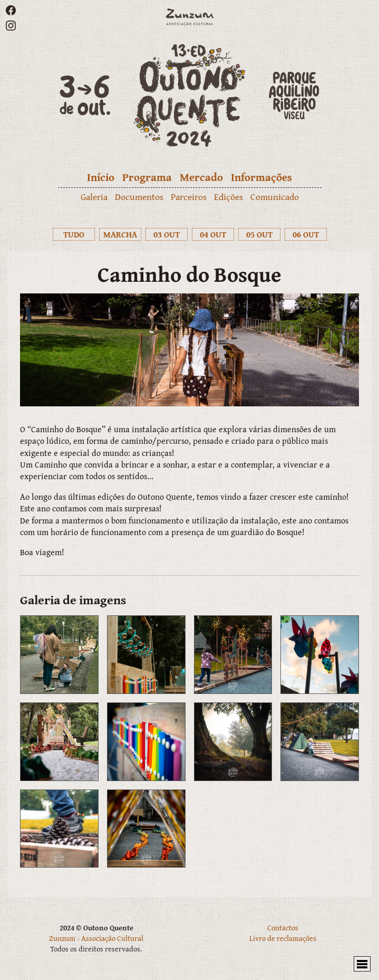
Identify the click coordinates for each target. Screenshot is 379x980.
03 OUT (167, 234)
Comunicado (275, 197)
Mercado (201, 177)
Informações (261, 177)
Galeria (94, 197)
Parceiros (189, 197)
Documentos (139, 197)
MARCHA (120, 234)
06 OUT (306, 234)
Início (101, 177)
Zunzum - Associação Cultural (96, 938)
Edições (229, 197)
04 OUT (213, 234)
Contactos (283, 927)
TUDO (74, 234)
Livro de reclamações (283, 938)
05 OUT (259, 234)
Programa (147, 177)
